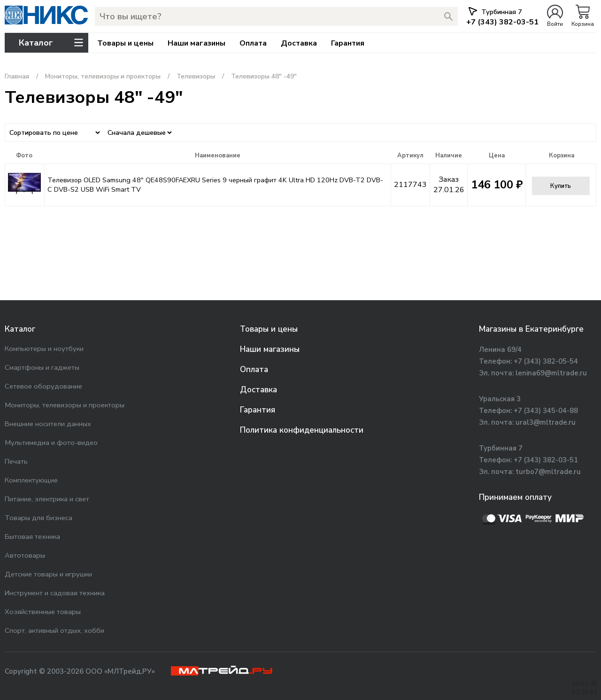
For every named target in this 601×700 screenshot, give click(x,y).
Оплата (253, 43)
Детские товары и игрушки (48, 574)
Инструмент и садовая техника (55, 593)
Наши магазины (196, 43)
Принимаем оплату (515, 497)
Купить (561, 186)
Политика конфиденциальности (302, 430)
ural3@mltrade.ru (546, 422)
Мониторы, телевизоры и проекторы (103, 76)
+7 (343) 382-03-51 (546, 460)
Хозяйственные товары (43, 612)
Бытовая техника (32, 537)
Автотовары (25, 555)
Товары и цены (125, 43)
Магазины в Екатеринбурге (531, 329)
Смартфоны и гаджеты (42, 367)
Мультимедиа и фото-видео (51, 443)
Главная (17, 76)
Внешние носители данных (48, 424)
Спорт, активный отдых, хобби (54, 630)
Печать (16, 461)
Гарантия (348, 43)
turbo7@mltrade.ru (548, 472)
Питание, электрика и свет (47, 499)
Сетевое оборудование (43, 386)
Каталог (20, 329)
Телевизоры (196, 76)
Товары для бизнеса (39, 518)
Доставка (299, 43)
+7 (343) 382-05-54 (546, 361)
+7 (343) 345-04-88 (546, 411)
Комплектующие (31, 480)
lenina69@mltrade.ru (551, 373)
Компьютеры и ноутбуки (44, 349)
